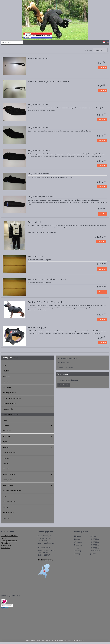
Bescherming (7, 387)
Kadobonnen (6, 518)
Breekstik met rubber (38, 59)
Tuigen (27, 442)
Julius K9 (27, 469)
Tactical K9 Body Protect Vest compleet (46, 302)
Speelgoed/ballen (27, 409)
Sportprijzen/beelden (9, 502)
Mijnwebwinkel (80, 640)
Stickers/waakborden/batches (27, 491)
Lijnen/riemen (27, 431)
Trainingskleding (27, 485)
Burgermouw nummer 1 (39, 104)
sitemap (48, 640)
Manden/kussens (8, 512)
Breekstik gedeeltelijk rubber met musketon (49, 81)
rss (53, 640)
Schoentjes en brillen (9, 453)
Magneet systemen (27, 474)
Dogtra (27, 420)
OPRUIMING (6, 371)
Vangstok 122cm (36, 256)
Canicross (6, 458)
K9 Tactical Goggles (37, 328)
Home (4, 365)
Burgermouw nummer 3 (39, 151)
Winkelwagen (64, 385)
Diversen (27, 507)
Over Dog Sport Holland (9, 536)
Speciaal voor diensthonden (11, 414)
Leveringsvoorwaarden (9, 541)
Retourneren (5, 548)
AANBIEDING (6, 376)
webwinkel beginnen (61, 640)
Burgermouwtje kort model (41, 197)
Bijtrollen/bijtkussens (27, 404)
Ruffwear (6, 463)
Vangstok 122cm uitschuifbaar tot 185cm (47, 279)
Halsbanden (27, 425)
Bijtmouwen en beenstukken (27, 398)
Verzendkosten (6, 545)
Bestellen (103, 67)
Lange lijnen (27, 436)
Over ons (4, 538)
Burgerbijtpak (35, 222)
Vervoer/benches (27, 480)
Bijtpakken (27, 382)
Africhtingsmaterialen (27, 393)
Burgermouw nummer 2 (39, 128)
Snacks (27, 496)
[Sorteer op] (100, 50)
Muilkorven (27, 447)
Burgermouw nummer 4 (39, 174)
